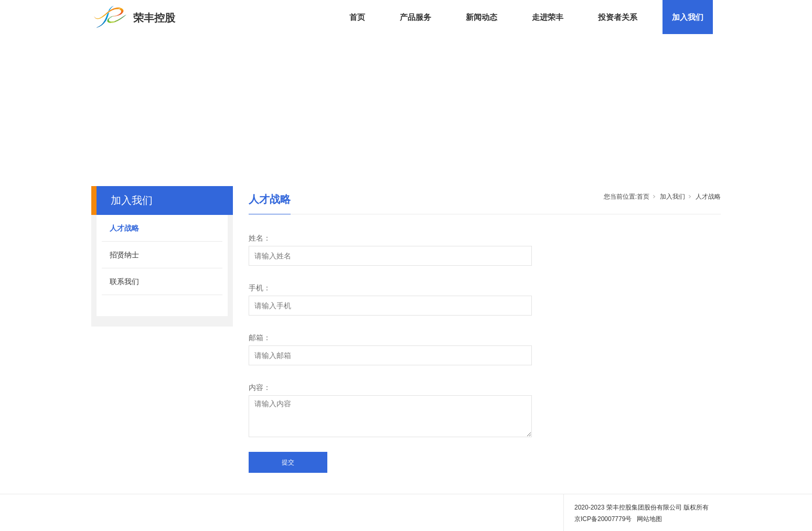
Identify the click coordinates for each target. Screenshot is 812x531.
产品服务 (415, 17)
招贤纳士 (124, 255)
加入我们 (688, 17)
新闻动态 (482, 17)
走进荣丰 (548, 17)
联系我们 (124, 281)
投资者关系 (618, 17)
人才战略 (124, 228)
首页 (357, 17)
